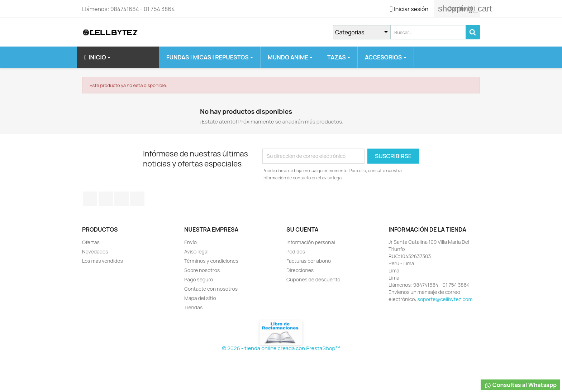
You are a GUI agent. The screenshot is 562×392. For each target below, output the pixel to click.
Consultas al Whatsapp (520, 385)
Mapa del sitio (200, 298)
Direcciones (300, 270)
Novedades (95, 251)
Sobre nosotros (202, 270)
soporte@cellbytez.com (445, 299)
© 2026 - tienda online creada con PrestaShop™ (281, 348)
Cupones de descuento (313, 279)
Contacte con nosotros (211, 289)
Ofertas (91, 242)
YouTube (122, 199)
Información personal (311, 242)
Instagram (137, 199)
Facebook (90, 199)
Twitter (106, 199)
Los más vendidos (103, 261)
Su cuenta (303, 229)
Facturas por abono (309, 261)
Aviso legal (196, 251)
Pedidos (296, 251)
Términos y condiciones (211, 261)
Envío (190, 242)
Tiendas (193, 307)
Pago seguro (199, 279)
